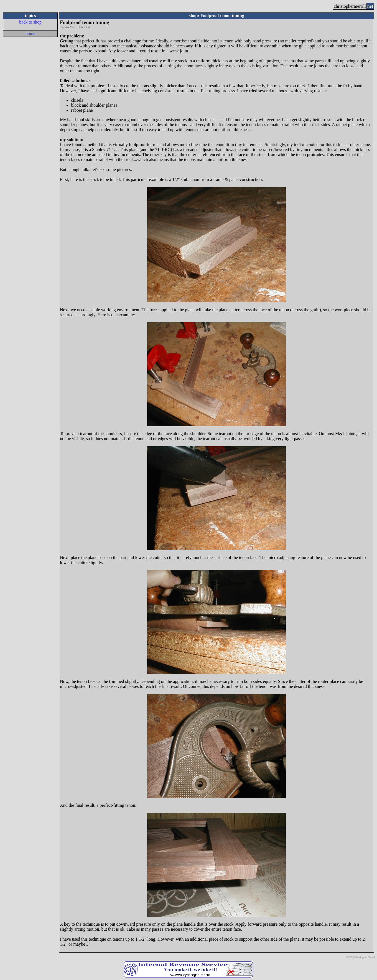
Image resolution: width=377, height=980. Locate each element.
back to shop (30, 22)
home (30, 33)
